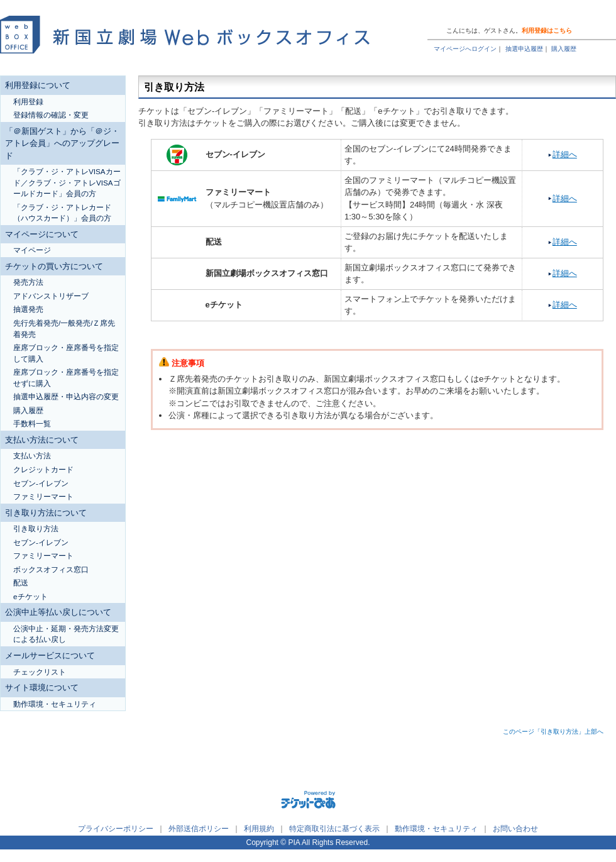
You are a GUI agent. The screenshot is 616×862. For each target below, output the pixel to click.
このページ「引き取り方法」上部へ (553, 732)
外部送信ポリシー (199, 829)
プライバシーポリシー (116, 829)
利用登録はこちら (547, 30)
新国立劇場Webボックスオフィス (185, 31)
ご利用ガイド (449, 14)
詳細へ (565, 154)
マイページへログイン (465, 49)
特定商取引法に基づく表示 (334, 829)
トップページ (538, 14)
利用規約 (259, 829)
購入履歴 (564, 49)
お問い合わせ (515, 829)
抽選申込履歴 (524, 49)
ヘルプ (494, 14)
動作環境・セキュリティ (436, 829)
